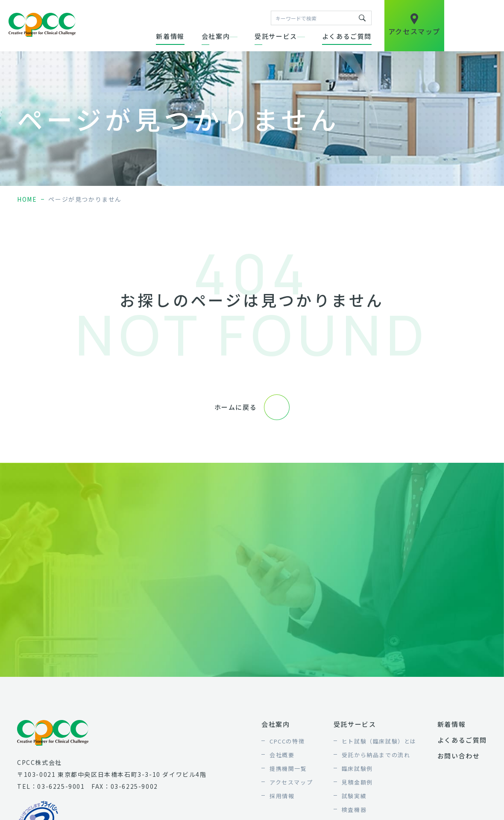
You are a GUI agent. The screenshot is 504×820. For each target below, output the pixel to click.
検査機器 (354, 810)
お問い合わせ (459, 756)
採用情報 (282, 796)
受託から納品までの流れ (376, 755)
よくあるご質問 (347, 36)
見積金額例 (357, 782)
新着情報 (170, 36)
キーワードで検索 (362, 18)
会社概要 (282, 755)
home (27, 199)
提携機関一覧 (288, 769)
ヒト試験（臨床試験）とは (379, 741)
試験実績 (354, 796)
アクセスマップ (291, 782)
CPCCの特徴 (287, 741)
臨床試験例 (357, 769)
